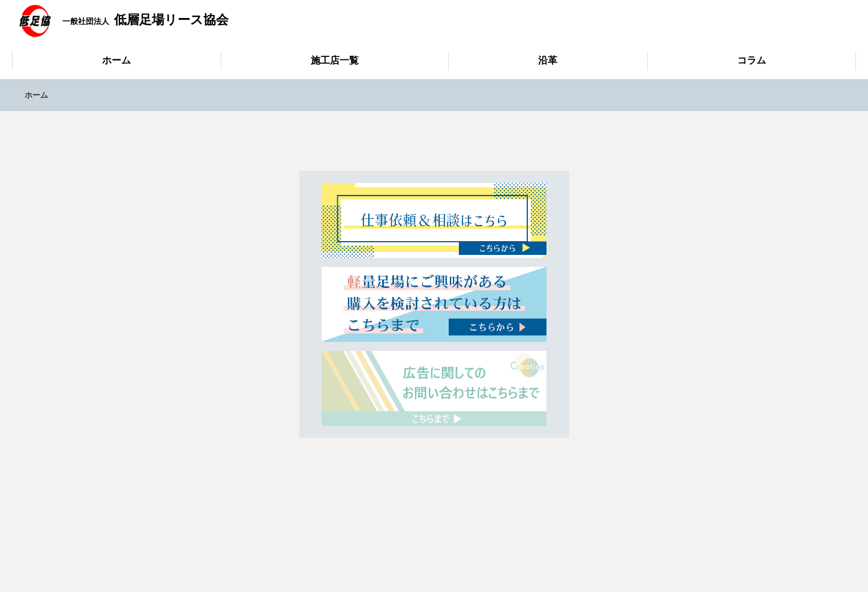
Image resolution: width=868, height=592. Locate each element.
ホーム (116, 60)
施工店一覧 (335, 60)
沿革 (548, 60)
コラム (752, 60)
